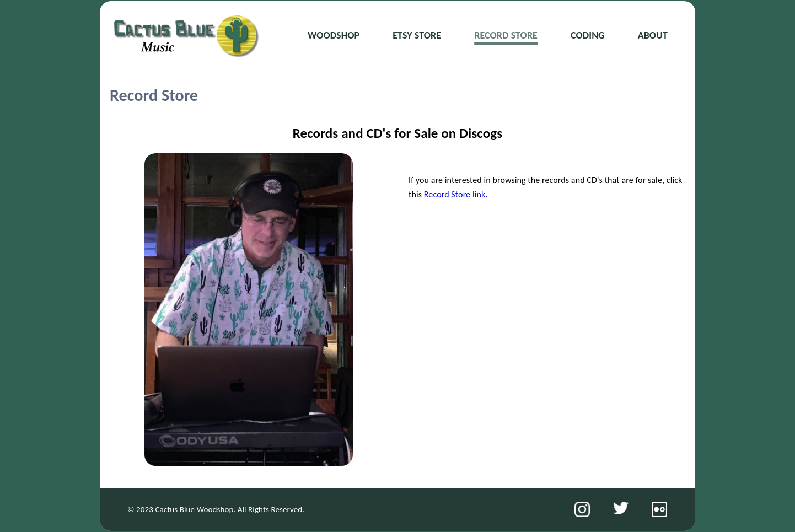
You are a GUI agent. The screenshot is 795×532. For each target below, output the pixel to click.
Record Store (506, 35)
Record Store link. (456, 194)
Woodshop (334, 35)
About (653, 35)
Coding (588, 35)
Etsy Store (417, 35)
